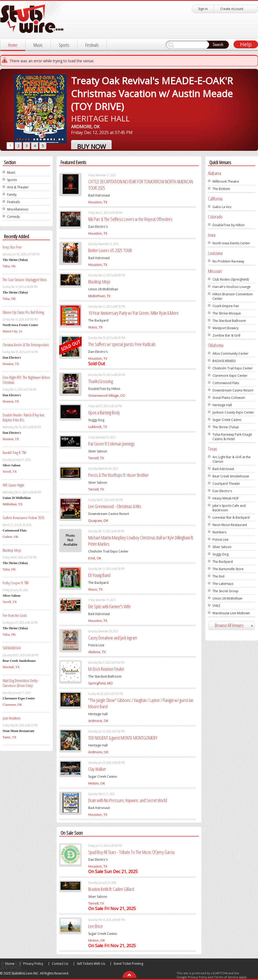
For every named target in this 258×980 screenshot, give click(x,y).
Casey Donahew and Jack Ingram (113, 638)
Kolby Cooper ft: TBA (16, 583)
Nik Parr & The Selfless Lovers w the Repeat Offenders (130, 219)
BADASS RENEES (224, 361)
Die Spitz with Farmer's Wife (110, 606)
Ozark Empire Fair (226, 306)
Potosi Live (220, 540)
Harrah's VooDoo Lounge (232, 287)
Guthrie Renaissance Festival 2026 (23, 518)
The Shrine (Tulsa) (225, 427)
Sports (64, 45)
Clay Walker (97, 769)
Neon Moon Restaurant (230, 525)
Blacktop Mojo (12, 550)
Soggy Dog (220, 554)
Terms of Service (226, 977)
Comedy (13, 217)
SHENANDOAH (12, 648)
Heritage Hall (222, 405)
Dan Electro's (222, 491)
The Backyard (223, 562)
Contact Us (60, 964)
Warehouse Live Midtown (231, 613)
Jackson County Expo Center (233, 412)
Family (12, 195)
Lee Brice (95, 926)
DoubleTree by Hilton (229, 225)
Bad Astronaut (223, 469)
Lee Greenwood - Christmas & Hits (115, 506)
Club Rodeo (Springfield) (231, 279)
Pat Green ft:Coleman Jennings (111, 444)
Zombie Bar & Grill (226, 335)
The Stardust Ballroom (229, 321)
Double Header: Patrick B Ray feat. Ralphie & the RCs (24, 417)
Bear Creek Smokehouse (231, 476)
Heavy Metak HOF (226, 498)
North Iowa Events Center (231, 243)
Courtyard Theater (226, 484)
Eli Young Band (99, 575)
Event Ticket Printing (128, 964)
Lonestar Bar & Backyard (231, 517)
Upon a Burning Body (104, 412)
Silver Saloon (222, 547)
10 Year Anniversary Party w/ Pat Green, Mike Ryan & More (133, 313)
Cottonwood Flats (226, 383)
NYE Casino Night (13, 485)
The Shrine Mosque (227, 313)
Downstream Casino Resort (233, 390)
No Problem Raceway (228, 261)
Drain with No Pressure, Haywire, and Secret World (128, 800)
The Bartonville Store (228, 569)
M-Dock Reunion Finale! (106, 669)
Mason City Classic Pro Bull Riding (23, 312)
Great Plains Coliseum (229, 398)
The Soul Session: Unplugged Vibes (25, 280)
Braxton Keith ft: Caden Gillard (111, 889)
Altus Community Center (230, 354)
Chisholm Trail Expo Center (233, 368)
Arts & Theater (18, 187)
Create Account (232, 9)
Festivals (92, 45)
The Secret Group (225, 591)
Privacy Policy (33, 964)
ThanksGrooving (101, 381)
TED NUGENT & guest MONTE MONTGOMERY (123, 738)
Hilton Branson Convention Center (233, 296)
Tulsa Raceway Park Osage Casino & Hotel (232, 437)
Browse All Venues (236, 625)
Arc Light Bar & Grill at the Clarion (232, 459)
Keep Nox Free (12, 247)
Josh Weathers (11, 718)
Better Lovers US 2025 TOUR (110, 250)
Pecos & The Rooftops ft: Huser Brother (118, 475)
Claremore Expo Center (230, 376)
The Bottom (221, 189)
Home (13, 45)
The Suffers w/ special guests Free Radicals (122, 344)
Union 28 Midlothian (227, 598)
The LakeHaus (223, 584)
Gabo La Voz (222, 207)
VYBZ (216, 606)
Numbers (219, 532)
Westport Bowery (225, 328)
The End (218, 576)
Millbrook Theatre (226, 181)
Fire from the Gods (15, 615)
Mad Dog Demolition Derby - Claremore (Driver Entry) (21, 683)
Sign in (203, 9)
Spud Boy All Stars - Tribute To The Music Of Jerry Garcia (131, 852)
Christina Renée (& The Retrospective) (26, 345)
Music (38, 45)
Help (246, 44)
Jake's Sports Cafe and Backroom (229, 508)
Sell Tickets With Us (91, 964)
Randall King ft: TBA (14, 453)
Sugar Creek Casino (227, 420)
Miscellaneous (18, 209)
